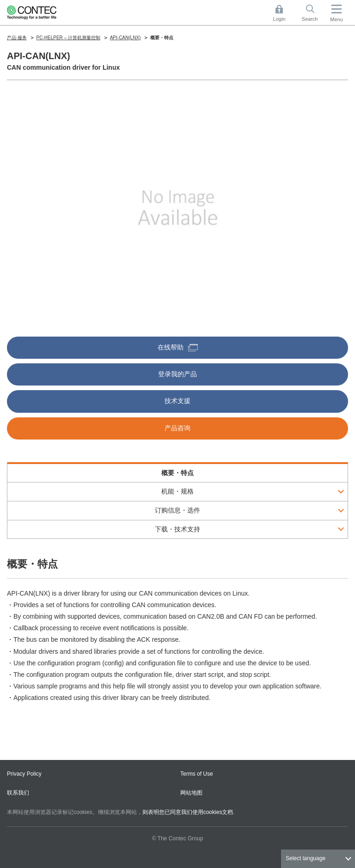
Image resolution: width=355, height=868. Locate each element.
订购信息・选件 (177, 510)
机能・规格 (177, 491)
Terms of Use (197, 774)
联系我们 (18, 793)
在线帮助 (178, 347)
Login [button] (284, 13)
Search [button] (313, 13)
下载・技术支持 (177, 529)
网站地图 (191, 793)
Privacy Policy (24, 774)
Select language (306, 858)
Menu (337, 19)
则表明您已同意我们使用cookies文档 (188, 812)
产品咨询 (177, 428)
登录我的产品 (177, 374)
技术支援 (177, 401)
